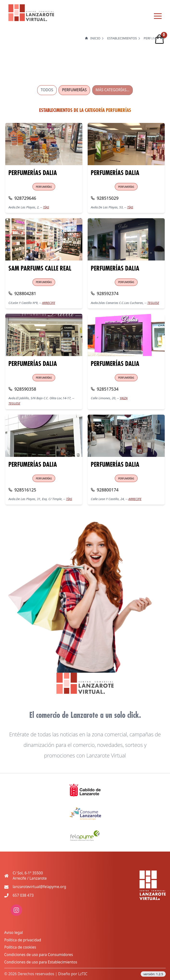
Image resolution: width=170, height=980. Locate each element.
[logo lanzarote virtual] (31, 13)
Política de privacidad (23, 940)
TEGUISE (153, 303)
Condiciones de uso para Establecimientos (41, 962)
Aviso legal (14, 933)
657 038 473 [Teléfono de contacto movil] (23, 895)
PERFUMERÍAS (74, 90)
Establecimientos (122, 38)
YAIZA (124, 398)
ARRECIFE (49, 303)
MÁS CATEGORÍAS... (112, 90)
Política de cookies (20, 947)
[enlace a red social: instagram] (16, 915)
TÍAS (46, 207)
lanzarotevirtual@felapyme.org (39, 887)
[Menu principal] (158, 16)
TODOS (47, 90)
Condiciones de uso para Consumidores (39, 955)
